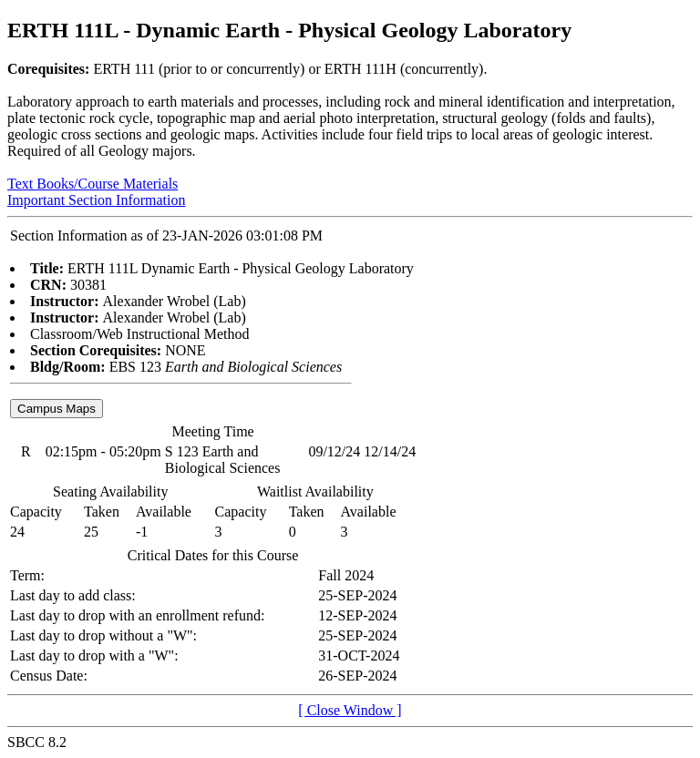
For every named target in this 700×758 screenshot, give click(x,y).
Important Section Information (97, 200)
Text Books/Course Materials (93, 184)
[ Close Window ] (350, 710)
